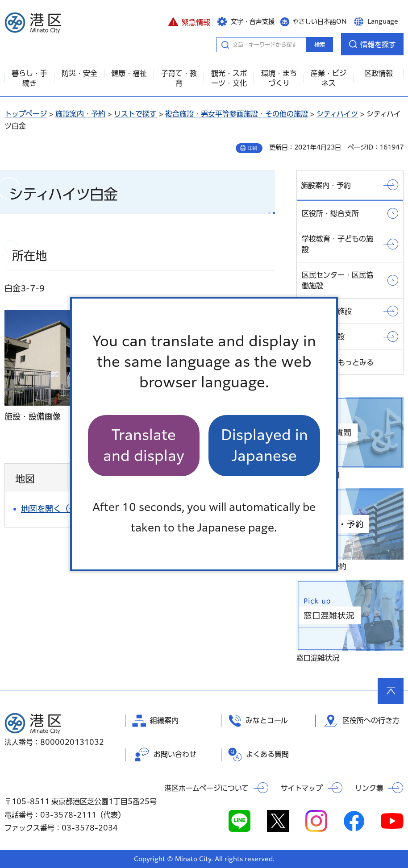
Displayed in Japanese (264, 445)
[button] (189, 21)
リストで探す (135, 114)
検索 (320, 45)
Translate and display (144, 445)
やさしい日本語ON (320, 21)
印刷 (253, 148)
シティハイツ (337, 114)
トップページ (26, 114)
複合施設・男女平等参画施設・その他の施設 (237, 114)
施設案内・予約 (80, 114)
